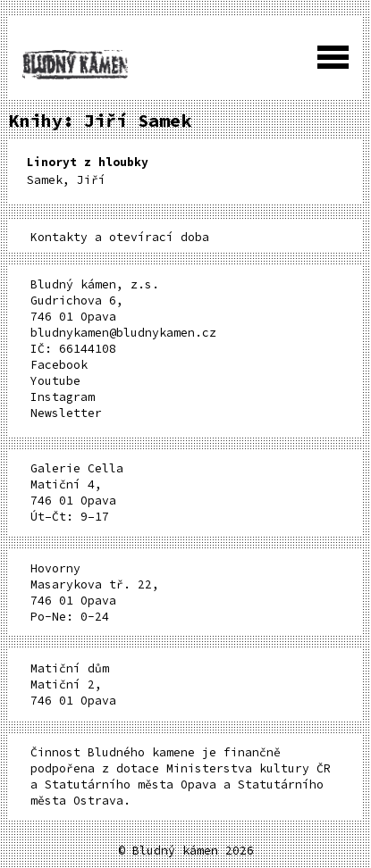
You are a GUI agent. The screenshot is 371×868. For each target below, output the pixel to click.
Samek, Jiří (88, 171)
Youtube (55, 381)
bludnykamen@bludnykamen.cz (123, 333)
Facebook (59, 365)
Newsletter (66, 413)
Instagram (63, 397)
